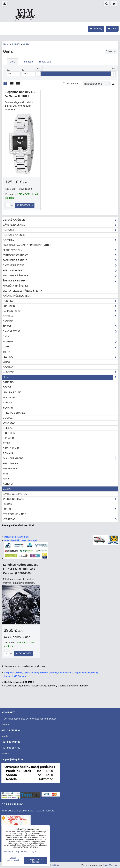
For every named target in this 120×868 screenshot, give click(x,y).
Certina (61, 316)
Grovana (61, 372)
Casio (6, 336)
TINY (6, 474)
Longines (61, 306)
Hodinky (61, 301)
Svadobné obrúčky (61, 255)
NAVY (6, 479)
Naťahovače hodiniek (17, 296)
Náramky (61, 240)
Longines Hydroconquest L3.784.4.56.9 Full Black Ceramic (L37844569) (20, 569)
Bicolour (9, 433)
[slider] (38, 74)
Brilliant (9, 428)
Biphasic (8, 438)
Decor (7, 387)
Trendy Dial (11, 469)
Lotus (7, 362)
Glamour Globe (61, 459)
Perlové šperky (61, 271)
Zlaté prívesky (61, 250)
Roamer (61, 342)
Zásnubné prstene (61, 260)
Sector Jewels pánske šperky (23, 291)
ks (9, 205)
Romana (8, 453)
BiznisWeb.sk (110, 865)
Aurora (8, 484)
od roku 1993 (29, 20)
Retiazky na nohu (14, 235)
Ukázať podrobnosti (13, 859)
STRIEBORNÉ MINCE (14, 514)
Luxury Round (12, 392)
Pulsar (7, 504)
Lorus (61, 509)
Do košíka (25, 205)
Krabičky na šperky (16, 286)
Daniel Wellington (15, 494)
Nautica (8, 367)
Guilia (7, 489)
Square (8, 408)
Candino (8, 321)
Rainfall (8, 403)
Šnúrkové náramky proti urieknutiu (27, 245)
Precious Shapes (14, 413)
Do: (29, 72)
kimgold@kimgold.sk (12, 759)
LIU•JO (61, 377)
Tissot (61, 326)
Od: (14, 72)
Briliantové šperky (61, 276)
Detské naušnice (61, 220)
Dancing (8, 382)
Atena (7, 443)
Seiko (6, 352)
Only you (9, 423)
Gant (61, 347)
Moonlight (10, 398)
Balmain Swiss (61, 311)
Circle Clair (11, 448)
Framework (11, 464)
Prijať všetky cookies (36, 861)
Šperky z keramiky (61, 281)
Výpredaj (61, 519)
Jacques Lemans (61, 499)
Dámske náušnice (61, 225)
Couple (8, 418)
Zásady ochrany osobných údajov (20, 851)
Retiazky (61, 230)
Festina (61, 357)
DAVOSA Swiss (61, 331)
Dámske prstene (61, 266)
